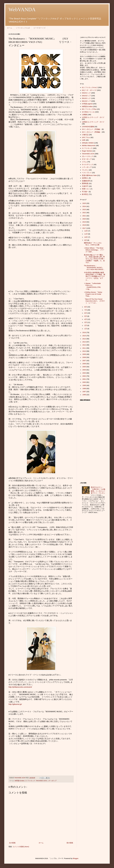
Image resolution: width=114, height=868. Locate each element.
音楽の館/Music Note (89, 175)
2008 (84, 357)
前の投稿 (70, 843)
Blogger (76, 858)
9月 (86, 240)
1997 (84, 392)
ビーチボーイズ (40, 28)
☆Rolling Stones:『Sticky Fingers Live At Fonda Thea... (93, 294)
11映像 (84, 115)
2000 (84, 382)
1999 (84, 385)
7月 (86, 310)
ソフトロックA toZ (23, 28)
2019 (84, 222)
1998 (84, 388)
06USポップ (86, 101)
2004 (84, 370)
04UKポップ (86, 96)
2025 (84, 203)
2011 (84, 348)
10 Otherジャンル (88, 112)
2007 (84, 360)
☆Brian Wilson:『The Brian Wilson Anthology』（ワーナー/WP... (94, 250)
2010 (84, 351)
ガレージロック (88, 156)
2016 (84, 332)
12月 (86, 231)
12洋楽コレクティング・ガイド (93, 117)
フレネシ (85, 170)
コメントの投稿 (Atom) (21, 847)
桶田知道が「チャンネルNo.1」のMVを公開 (93, 244)
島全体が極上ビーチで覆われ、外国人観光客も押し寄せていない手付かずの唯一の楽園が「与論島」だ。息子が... (94, 259)
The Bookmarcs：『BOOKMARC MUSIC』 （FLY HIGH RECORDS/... (95, 267)
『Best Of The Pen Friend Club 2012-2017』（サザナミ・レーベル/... (94, 301)
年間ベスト (86, 189)
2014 (84, 339)
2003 (84, 373)
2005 (84, 367)
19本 (84, 140)
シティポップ (52, 781)
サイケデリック (88, 164)
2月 (86, 325)
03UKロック (86, 93)
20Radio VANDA (88, 143)
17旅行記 (85, 135)
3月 (86, 322)
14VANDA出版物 (88, 127)
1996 (84, 395)
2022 (84, 213)
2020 (84, 219)
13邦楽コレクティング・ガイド (93, 122)
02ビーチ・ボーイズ (89, 90)
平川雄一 (85, 192)
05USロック (86, 98)
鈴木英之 (85, 194)
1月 (86, 329)
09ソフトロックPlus (89, 109)
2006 (84, 364)
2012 (84, 345)
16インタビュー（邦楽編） (92, 132)
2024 (84, 206)
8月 (86, 307)
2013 (84, 342)
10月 (86, 237)
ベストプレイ (87, 173)
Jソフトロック (30, 781)
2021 (84, 216)
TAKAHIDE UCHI (41, 781)
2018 (84, 225)
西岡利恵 (85, 183)
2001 (84, 379)
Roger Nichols (87, 151)
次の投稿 (12, 843)
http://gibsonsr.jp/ (15, 704)
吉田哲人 (85, 178)
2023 (84, 209)
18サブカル (86, 137)
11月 (86, 234)
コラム (84, 162)
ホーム (10, 28)
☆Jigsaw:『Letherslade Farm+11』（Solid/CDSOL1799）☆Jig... (93, 286)
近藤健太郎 (86, 181)
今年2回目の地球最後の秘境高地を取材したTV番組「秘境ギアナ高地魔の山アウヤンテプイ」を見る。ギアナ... (95, 276)
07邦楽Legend (87, 104)
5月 (86, 316)
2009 (84, 354)
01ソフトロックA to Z (90, 87)
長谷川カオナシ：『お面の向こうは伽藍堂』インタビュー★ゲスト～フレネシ (98, 490)
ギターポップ (87, 159)
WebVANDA (22, 10)
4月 (86, 319)
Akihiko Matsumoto (89, 145)
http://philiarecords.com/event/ (21, 687)
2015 (84, 336)
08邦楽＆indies (20, 781)
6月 (86, 313)
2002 (84, 376)
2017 (84, 228)
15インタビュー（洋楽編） (92, 129)
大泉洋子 (85, 186)
